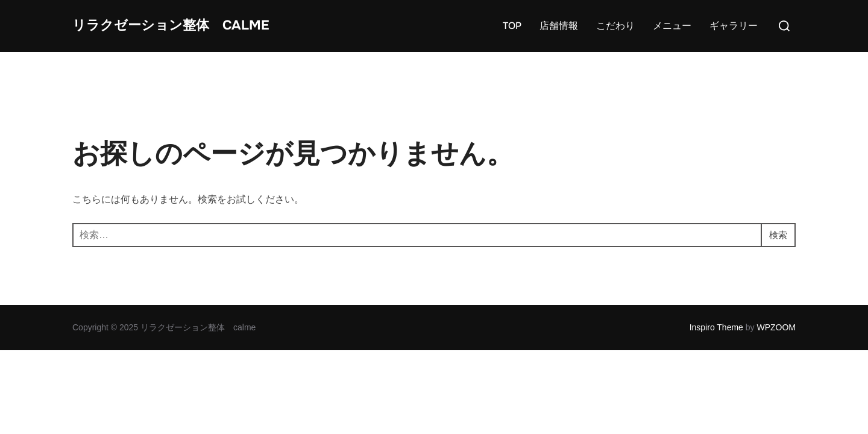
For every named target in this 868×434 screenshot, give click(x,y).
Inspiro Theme (716, 354)
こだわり (615, 39)
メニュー (672, 39)
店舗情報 (559, 39)
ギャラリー (734, 39)
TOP (512, 39)
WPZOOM (776, 354)
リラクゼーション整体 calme (161, 39)
